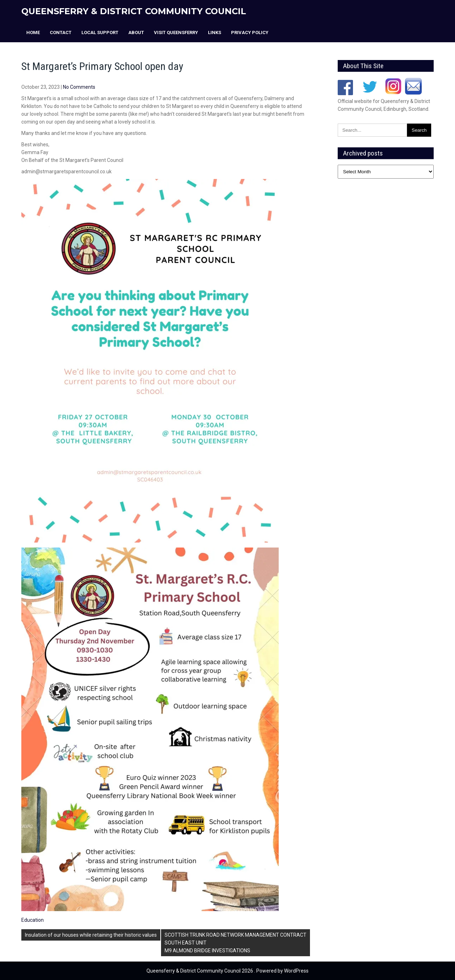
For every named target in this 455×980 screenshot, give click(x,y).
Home (33, 32)
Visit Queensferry (176, 32)
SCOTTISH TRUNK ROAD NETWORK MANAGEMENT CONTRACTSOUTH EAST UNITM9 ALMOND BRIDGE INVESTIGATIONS (235, 943)
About (136, 32)
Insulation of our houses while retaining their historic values (91, 935)
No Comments (79, 87)
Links (215, 32)
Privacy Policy (250, 32)
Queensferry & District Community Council (134, 11)
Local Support (100, 32)
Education (33, 920)
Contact (61, 32)
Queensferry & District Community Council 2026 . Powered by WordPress (227, 971)
